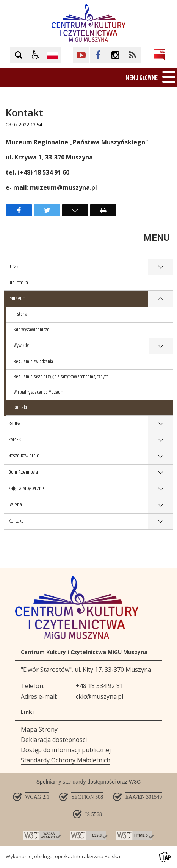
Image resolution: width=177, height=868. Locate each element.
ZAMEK (15, 440)
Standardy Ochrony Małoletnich (66, 760)
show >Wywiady (161, 346)
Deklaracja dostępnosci (54, 740)
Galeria (15, 505)
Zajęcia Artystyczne (26, 489)
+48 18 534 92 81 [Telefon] (99, 686)
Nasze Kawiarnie (24, 456)
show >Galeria (161, 505)
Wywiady (21, 345)
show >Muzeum (161, 299)
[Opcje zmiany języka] (53, 55)
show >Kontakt (161, 522)
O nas (13, 267)
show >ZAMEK (161, 440)
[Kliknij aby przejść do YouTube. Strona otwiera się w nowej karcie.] (81, 55)
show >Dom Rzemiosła (161, 473)
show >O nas (161, 267)
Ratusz (15, 423)
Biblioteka (18, 283)
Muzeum (18, 298)
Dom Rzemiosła (23, 472)
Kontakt (20, 407)
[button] (36, 55)
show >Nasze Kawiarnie (161, 457)
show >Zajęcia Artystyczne (161, 489)
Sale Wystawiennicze (31, 330)
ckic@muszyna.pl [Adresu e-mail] (99, 696)
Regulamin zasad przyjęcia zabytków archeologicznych (61, 377)
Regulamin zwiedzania (33, 362)
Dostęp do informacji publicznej (66, 750)
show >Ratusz (161, 424)
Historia (20, 314)
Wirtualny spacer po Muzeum (39, 392)
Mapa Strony (39, 729)
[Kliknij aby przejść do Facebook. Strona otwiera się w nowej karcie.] (98, 55)
